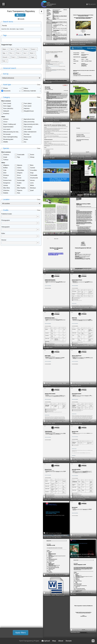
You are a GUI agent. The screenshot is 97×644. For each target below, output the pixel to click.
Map (54, 641)
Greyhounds (34, 178)
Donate (69, 641)
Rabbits (6, 193)
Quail (32, 191)
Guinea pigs (21, 181)
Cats (5, 170)
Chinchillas (21, 170)
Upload (20, 15)
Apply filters (21, 633)
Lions (32, 183)
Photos (6, 89)
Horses (33, 181)
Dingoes (20, 173)
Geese (19, 178)
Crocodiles (34, 170)
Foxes (5, 178)
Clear (39, 85)
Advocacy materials (30, 91)
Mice (19, 186)
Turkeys (6, 160)
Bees (32, 165)
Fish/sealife (34, 175)
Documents (7, 91)
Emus (19, 175)
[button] (38, 217)
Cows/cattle (21, 155)
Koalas (19, 183)
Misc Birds (7, 188)
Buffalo (6, 168)
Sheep (32, 157)
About (61, 641)
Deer (5, 173)
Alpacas (20, 165)
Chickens (6, 155)
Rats (19, 193)
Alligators (6, 165)
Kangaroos (7, 183)
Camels (33, 168)
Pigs (19, 157)
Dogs (32, 173)
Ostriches (6, 191)
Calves (19, 168)
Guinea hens (7, 181)
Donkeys (6, 175)
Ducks (32, 155)
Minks (32, 186)
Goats (5, 157)
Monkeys (33, 188)
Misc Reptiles (21, 188)
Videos (26, 89)
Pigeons (20, 191)
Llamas (6, 186)
